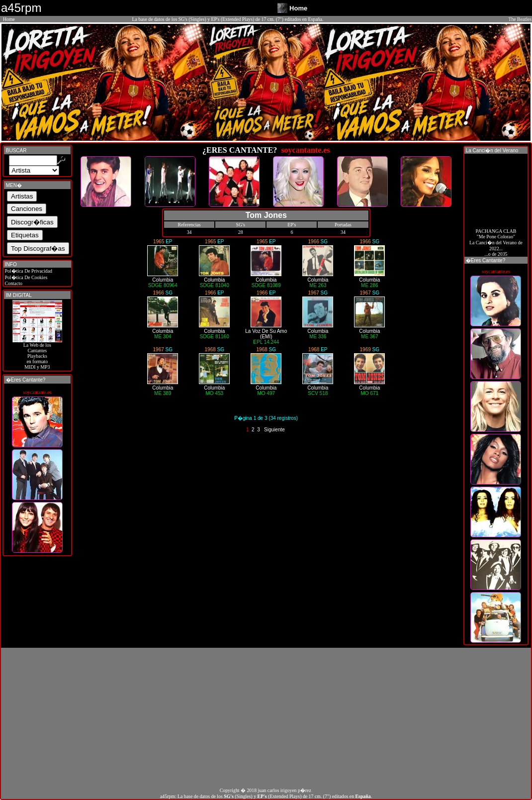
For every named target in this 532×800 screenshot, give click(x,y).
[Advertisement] (266, 717)
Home (9, 19)
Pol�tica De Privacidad (28, 271)
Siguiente (274, 430)
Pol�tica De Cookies (25, 277)
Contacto (13, 283)
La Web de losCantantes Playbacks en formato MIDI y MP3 (37, 354)
